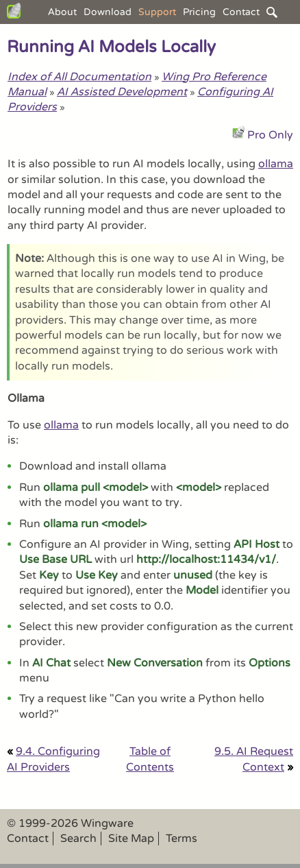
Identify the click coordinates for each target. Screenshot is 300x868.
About (62, 12)
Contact (241, 12)
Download (108, 12)
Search (78, 839)
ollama (276, 164)
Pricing (199, 12)
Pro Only (270, 135)
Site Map (131, 839)
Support (157, 12)
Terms (182, 839)
